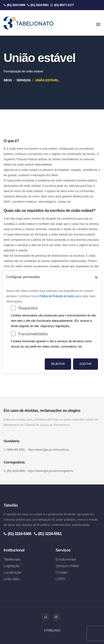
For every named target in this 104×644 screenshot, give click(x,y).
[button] (98, 25)
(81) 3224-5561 (38, 5)
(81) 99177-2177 (62, 5)
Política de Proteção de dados (57, 296)
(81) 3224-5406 (14, 5)
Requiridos (28, 308)
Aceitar (85, 364)
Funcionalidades (33, 334)
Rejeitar (58, 364)
